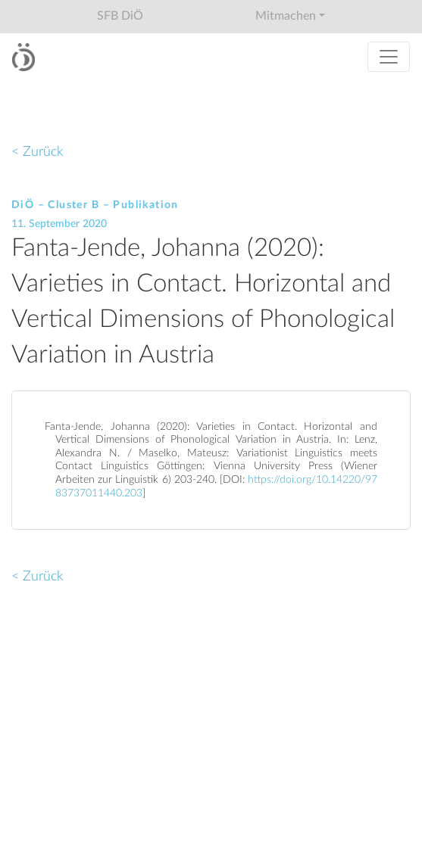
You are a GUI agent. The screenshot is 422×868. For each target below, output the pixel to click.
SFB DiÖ (120, 16)
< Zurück (38, 152)
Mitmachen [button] (286, 16)
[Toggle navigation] (389, 57)
